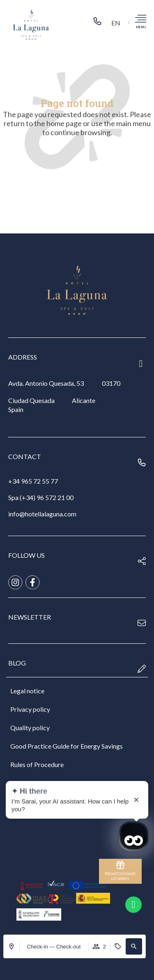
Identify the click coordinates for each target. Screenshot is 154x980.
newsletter (30, 617)
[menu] (141, 18)
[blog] (142, 669)
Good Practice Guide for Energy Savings (67, 746)
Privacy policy (30, 709)
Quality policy (30, 728)
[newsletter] (142, 623)
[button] (134, 946)
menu (141, 27)
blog (17, 663)
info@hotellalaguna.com (42, 514)
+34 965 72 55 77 (33, 481)
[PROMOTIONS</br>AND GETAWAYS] (120, 865)
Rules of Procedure (37, 764)
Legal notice (27, 691)
